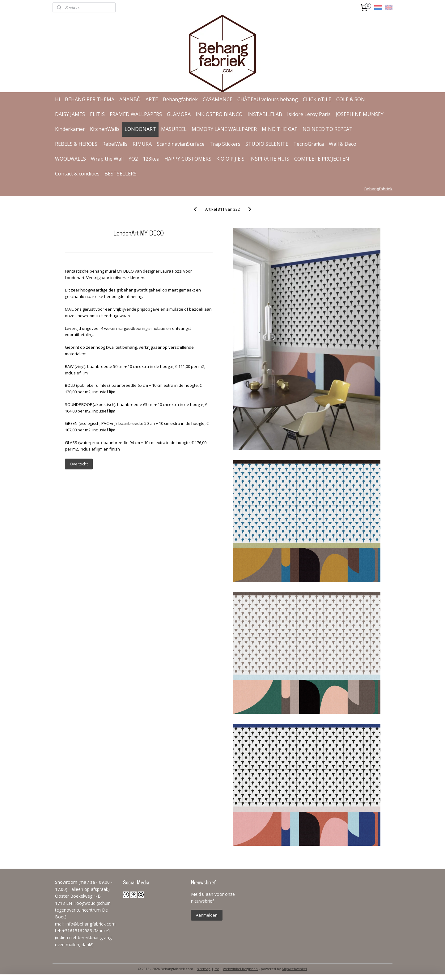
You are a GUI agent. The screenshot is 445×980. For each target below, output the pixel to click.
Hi (57, 99)
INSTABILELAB (265, 114)
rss (217, 969)
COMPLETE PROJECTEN (322, 159)
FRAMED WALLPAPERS (136, 114)
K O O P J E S (230, 159)
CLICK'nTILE (317, 99)
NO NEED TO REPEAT (328, 129)
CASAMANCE (218, 99)
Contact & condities (77, 174)
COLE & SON (351, 99)
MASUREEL (174, 129)
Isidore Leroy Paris (309, 114)
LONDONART (140, 129)
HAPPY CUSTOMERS (188, 159)
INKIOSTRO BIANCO (219, 114)
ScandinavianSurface (181, 144)
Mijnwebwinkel (294, 969)
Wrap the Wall (107, 159)
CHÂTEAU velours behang (268, 99)
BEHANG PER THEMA (90, 99)
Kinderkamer (70, 129)
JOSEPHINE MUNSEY (360, 114)
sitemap (204, 969)
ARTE (152, 99)
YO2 (133, 159)
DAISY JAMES (70, 114)
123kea (151, 159)
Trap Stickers (225, 144)
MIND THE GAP (280, 129)
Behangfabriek (180, 99)
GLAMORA (179, 114)
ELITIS (97, 114)
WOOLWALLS (70, 159)
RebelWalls (115, 144)
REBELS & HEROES (76, 144)
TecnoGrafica (309, 144)
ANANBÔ (130, 99)
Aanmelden (207, 915)
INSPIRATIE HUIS (269, 159)
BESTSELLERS (121, 174)
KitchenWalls (105, 129)
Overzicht (78, 464)
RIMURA (142, 144)
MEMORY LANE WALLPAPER (224, 129)
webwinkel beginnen (240, 969)
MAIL (69, 309)
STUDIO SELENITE (267, 144)
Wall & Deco (343, 144)
